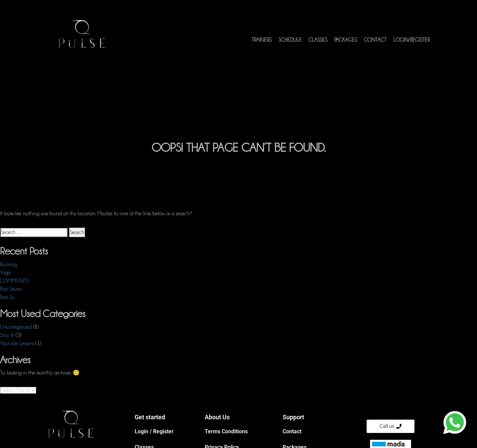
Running (9, 264)
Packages (346, 40)
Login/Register (412, 40)
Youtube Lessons (17, 343)
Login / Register (154, 431)
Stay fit (7, 335)
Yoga (5, 273)
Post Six (7, 297)
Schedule (290, 40)
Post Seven (11, 289)
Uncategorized (16, 327)
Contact (375, 40)
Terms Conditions (226, 431)
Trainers (262, 40)
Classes (318, 40)
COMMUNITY (15, 281)
